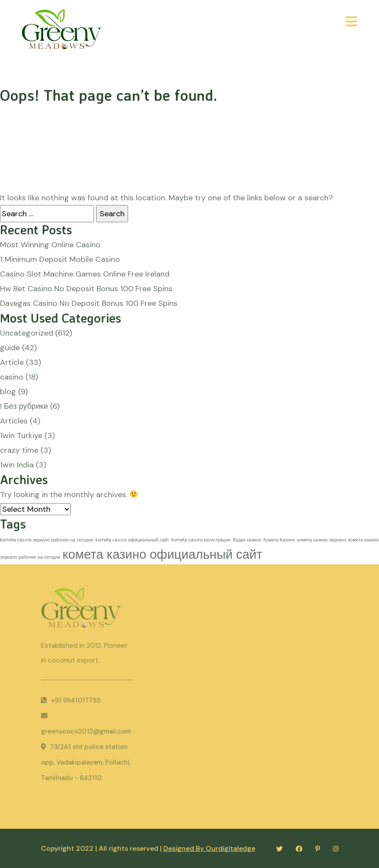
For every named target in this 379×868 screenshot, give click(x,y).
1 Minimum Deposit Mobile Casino (60, 259)
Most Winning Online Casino (50, 245)
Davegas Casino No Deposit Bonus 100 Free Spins (89, 303)
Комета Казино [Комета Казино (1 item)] (279, 540)
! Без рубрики (24, 406)
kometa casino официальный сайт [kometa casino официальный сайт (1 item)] (132, 540)
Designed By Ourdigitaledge (209, 848)
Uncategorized (27, 333)
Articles (14, 421)
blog (8, 392)
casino (12, 377)
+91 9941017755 (71, 702)
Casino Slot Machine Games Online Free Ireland (85, 274)
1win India (17, 465)
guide (10, 348)
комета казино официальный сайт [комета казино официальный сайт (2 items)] (162, 554)
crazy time (19, 450)
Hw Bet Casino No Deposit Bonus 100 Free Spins (86, 289)
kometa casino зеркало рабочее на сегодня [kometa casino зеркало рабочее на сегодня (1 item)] (47, 540)
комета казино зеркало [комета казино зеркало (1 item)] (321, 540)
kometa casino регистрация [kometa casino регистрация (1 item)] (201, 540)
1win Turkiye (21, 436)
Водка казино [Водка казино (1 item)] (247, 540)
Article (12, 362)
